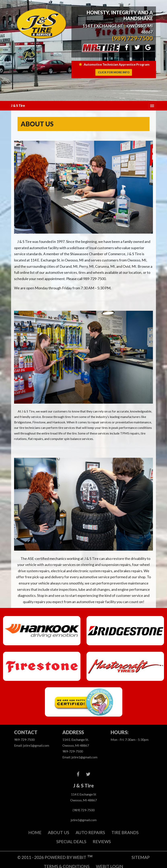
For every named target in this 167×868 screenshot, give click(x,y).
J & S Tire (18, 105)
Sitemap (141, 857)
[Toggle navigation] (152, 106)
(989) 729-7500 (132, 38)
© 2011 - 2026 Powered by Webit (55, 857)
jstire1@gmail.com (84, 820)
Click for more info (114, 72)
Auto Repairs (90, 832)
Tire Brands (125, 832)
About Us (59, 832)
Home (35, 832)
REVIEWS (102, 841)
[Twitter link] (88, 774)
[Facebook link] (78, 774)
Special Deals (71, 841)
